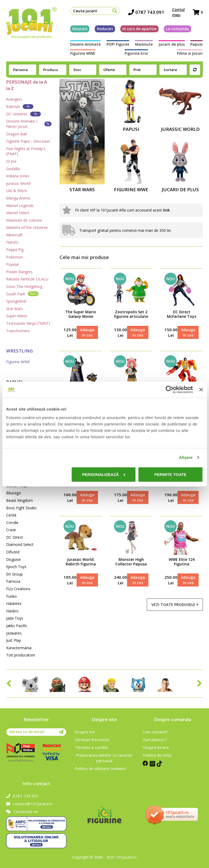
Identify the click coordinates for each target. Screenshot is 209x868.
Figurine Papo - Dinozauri (28, 141)
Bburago (14, 493)
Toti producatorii (21, 655)
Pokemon (15, 257)
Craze (11, 530)
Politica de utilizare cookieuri (100, 768)
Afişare (186, 457)
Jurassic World (18, 183)
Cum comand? (155, 732)
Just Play (13, 640)
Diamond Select (20, 544)
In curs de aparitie (139, 29)
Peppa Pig (15, 250)
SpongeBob (16, 301)
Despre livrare (156, 747)
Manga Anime (18, 198)
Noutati (80, 29)
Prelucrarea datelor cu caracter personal (104, 758)
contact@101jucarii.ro (29, 804)
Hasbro (12, 611)
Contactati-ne (22, 811)
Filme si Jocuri (190, 53)
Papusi (196, 44)
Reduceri (105, 29)
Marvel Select (18, 213)
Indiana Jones (18, 176)
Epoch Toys (16, 567)
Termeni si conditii (91, 747)
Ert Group (14, 574)
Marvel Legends (20, 206)
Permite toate (170, 474)
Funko (11, 596)
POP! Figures (118, 44)
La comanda (178, 29)
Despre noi (85, 732)
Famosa (13, 581)
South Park (22, 294)
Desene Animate (85, 44)
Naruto (12, 242)
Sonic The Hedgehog (24, 286)
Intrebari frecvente (92, 740)
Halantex (14, 603)
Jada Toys (15, 618)
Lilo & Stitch (17, 191)
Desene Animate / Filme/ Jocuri (29, 124)
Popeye (13, 264)
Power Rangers (19, 272)
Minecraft (14, 235)
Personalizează (104, 474)
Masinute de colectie (24, 220)
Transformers (18, 331)
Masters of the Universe (27, 227)
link (166, 210)
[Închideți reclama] (201, 390)
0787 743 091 (146, 12)
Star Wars (15, 309)
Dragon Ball (16, 134)
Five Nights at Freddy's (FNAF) (26, 151)
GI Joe (11, 161)
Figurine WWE (83, 53)
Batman (20, 106)
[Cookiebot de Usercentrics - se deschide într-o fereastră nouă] (170, 390)
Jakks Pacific (17, 626)
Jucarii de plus (172, 44)
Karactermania (19, 648)
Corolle (12, 523)
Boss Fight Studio (21, 508)
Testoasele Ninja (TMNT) (28, 323)
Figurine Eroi (136, 53)
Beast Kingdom (19, 500)
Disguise (13, 559)
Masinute (144, 44)
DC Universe (23, 114)
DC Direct (15, 537)
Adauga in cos (87, 332)
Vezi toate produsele (175, 605)
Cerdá (11, 515)
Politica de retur (157, 755)
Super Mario (17, 316)
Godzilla (13, 169)
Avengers (14, 99)
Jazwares (14, 633)
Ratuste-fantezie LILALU (27, 279)
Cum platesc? (155, 740)
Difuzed (13, 552)
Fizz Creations (18, 589)
